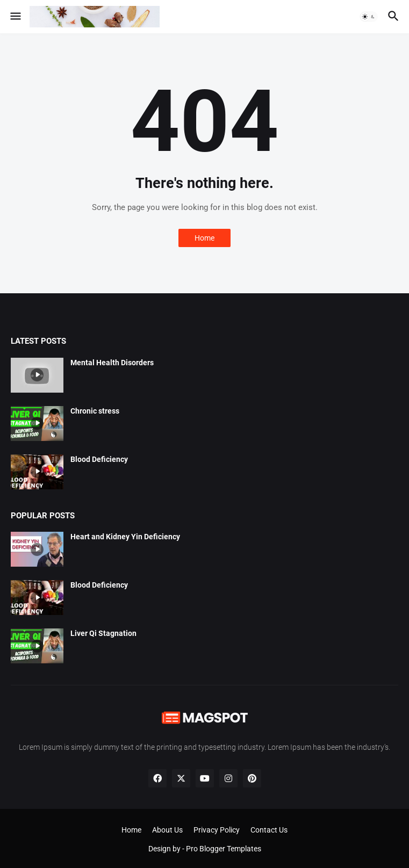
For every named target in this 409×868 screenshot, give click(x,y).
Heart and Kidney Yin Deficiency (125, 537)
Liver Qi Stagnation (103, 633)
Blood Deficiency (99, 459)
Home (204, 238)
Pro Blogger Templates (224, 849)
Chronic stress (95, 411)
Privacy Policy (217, 830)
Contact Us (269, 830)
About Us (167, 830)
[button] (15, 17)
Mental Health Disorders (112, 363)
